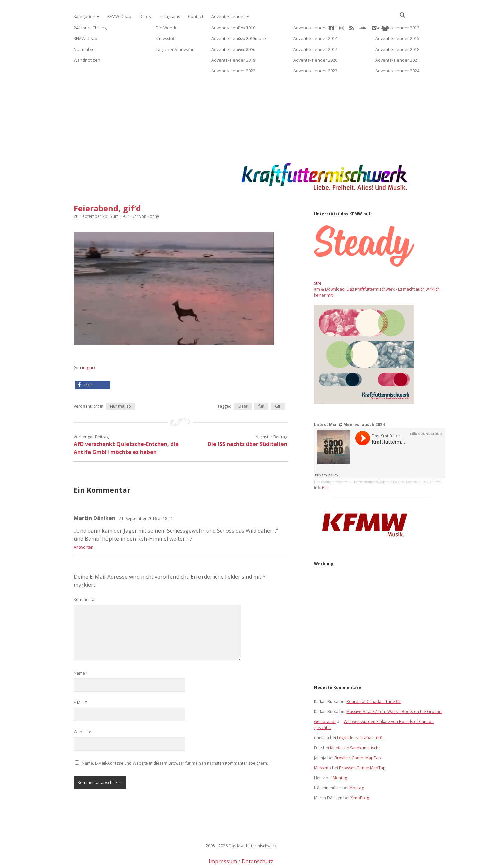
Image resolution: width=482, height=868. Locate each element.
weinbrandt (325, 700)
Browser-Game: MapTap (358, 736)
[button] (93, 364)
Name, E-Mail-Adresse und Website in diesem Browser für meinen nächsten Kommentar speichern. (175, 742)
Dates (143, 17)
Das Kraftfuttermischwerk (333, 461)
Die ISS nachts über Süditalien (247, 423)
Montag (340, 756)
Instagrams (168, 17)
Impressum (223, 840)
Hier (325, 466)
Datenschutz (258, 840)
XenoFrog (360, 776)
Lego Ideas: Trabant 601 (360, 716)
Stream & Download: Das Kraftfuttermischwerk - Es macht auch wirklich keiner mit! (377, 268)
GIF (278, 385)
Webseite (83, 711)
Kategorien (84, 17)
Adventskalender (225, 17)
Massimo (323, 746)
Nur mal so (120, 385)
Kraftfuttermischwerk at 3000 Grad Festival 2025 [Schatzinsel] (400, 461)
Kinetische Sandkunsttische (355, 726)
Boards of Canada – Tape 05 (374, 680)
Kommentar (85, 578)
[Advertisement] (241, 82)
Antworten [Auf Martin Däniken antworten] (84, 526)
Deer (243, 385)
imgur (88, 346)
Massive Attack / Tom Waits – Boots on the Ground (394, 690)
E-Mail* (80, 681)
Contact (193, 17)
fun (261, 385)
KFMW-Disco (118, 17)
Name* (81, 652)
